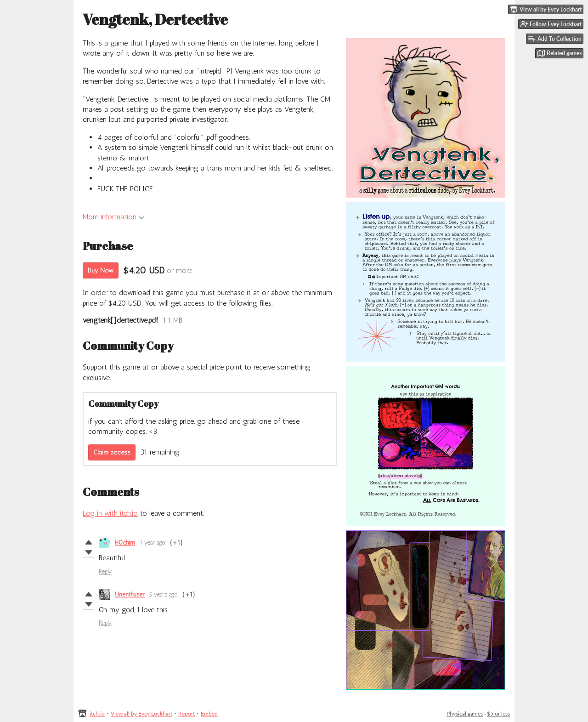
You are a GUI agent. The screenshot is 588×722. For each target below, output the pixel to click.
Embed (209, 713)
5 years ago (164, 594)
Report (187, 713)
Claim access (112, 452)
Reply (105, 571)
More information (113, 217)
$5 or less (498, 713)
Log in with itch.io (110, 513)
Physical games (465, 713)
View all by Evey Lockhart (141, 713)
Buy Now (101, 270)
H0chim (125, 543)
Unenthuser (130, 594)
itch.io (97, 713)
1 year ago (153, 543)
